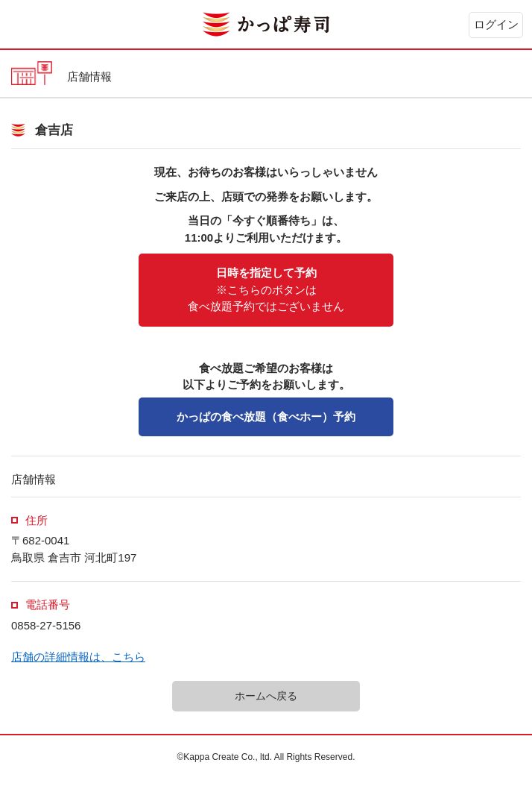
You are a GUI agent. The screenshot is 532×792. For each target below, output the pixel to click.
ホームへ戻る (266, 696)
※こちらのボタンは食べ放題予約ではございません (266, 289)
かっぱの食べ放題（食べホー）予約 (266, 417)
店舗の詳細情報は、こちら (78, 657)
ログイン (496, 24)
